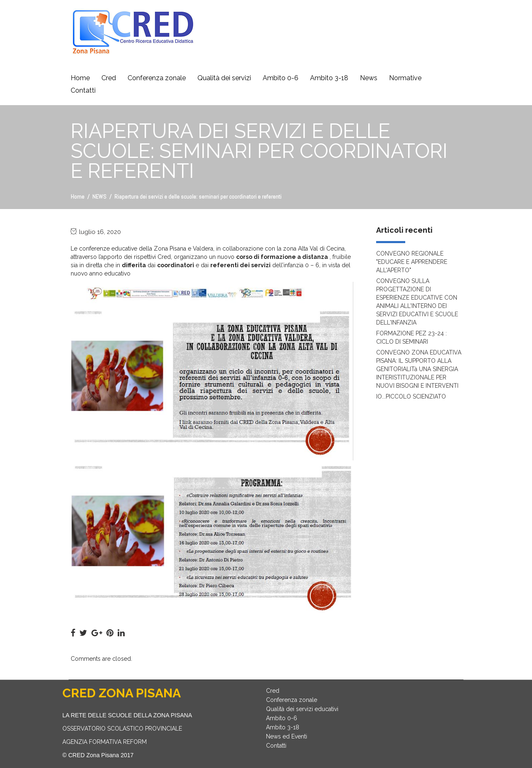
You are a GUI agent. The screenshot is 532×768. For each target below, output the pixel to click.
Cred (109, 78)
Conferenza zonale (157, 78)
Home (80, 78)
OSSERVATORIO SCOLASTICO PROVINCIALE (122, 729)
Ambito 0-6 (281, 78)
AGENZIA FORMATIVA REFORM (105, 742)
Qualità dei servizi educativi (302, 709)
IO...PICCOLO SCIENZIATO (411, 396)
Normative (405, 78)
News (369, 78)
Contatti (83, 90)
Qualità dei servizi (224, 78)
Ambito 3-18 (329, 78)
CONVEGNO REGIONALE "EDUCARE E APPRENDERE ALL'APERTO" (412, 262)
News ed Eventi (287, 736)
